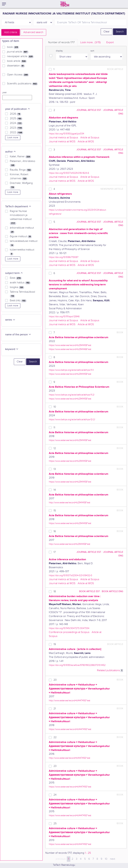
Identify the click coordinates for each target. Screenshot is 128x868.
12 (55, 448)
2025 (16, 119)
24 (55, 795)
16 (55, 531)
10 (55, 407)
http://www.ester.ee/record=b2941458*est (69, 503)
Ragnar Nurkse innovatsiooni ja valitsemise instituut (21, 217)
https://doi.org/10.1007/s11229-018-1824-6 (69, 173)
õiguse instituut (21, 237)
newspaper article (20, 56)
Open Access (18, 75)
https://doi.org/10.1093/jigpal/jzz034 (66, 134)
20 (55, 680)
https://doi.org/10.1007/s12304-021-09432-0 (70, 575)
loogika (17, 287)
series (10, 320)
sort (92, 51)
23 (55, 766)
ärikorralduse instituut (22, 230)
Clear (106, 32)
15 (55, 511)
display (59, 51)
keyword (12, 349)
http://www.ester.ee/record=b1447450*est (69, 700)
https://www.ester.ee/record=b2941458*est (70, 345)
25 (55, 824)
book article (17, 61)
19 (55, 644)
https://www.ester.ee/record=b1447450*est (70, 729)
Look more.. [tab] (90, 42)
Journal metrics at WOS (62, 142)
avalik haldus (20, 283)
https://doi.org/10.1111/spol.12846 (64, 316)
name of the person (18, 335)
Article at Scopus (90, 138)
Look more (13, 138)
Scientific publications (22, 84)
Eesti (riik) (18, 301)
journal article (18, 52)
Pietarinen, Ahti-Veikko (22, 163)
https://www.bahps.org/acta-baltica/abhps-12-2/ (72, 419)
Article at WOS (86, 142)
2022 (16, 133)
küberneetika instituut (22, 252)
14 (55, 490)
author (11, 152)
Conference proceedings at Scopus (69, 632)
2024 (16, 123)
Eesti (16, 278)
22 (55, 737)
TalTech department (18, 207)
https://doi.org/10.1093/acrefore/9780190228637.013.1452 (77, 665)
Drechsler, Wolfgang (21, 185)
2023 (16, 128)
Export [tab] (110, 42)
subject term (14, 273)
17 (55, 552)
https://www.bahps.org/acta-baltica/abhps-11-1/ (71, 370)
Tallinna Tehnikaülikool (22, 294)
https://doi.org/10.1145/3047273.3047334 (69, 628)
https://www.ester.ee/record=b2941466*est (70, 349)
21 (55, 709)
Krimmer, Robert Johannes (19, 177)
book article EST (89, 591)
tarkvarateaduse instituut (24, 243)
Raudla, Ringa (21, 170)
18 (55, 592)
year (4, 93)
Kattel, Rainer (20, 157)
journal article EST (89, 110)
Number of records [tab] (61, 42)
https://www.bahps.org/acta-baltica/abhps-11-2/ (72, 395)
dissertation (16, 66)
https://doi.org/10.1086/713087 (64, 257)
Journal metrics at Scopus (63, 138)
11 (54, 428)
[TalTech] (65, 4)
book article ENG (112, 591)
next (112, 859)
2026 (15, 114)
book (13, 47)
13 (55, 469)
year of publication (18, 109)
